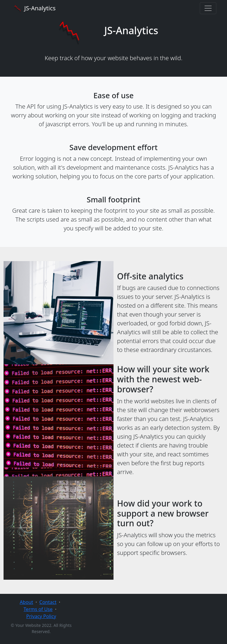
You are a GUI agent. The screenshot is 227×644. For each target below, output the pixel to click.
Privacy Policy (41, 616)
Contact (48, 602)
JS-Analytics (34, 8)
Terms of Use (38, 609)
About (26, 602)
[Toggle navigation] (208, 8)
